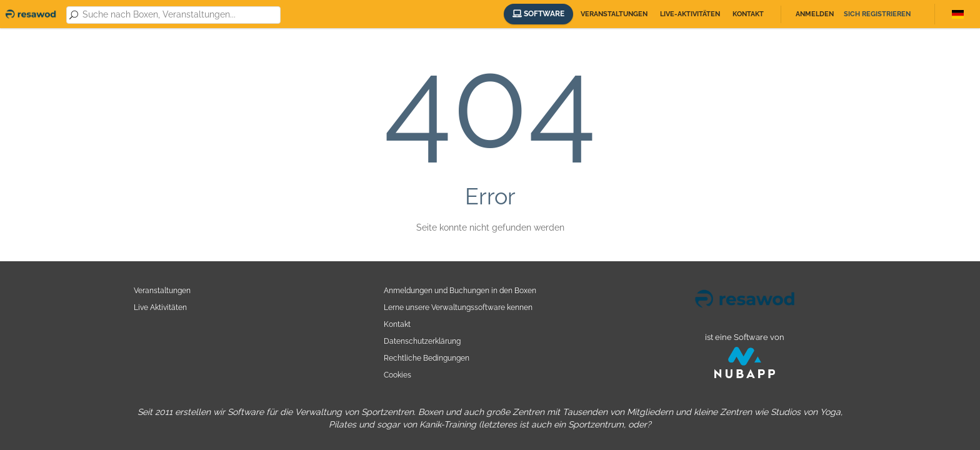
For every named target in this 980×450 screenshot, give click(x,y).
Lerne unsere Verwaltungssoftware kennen (458, 307)
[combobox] (179, 15)
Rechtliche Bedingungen (427, 358)
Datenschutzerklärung (422, 341)
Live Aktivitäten (160, 307)
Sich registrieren (877, 14)
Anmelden (815, 14)
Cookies (397, 375)
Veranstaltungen (614, 14)
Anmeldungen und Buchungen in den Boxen (460, 290)
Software (538, 14)
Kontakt (748, 14)
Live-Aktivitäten (690, 14)
